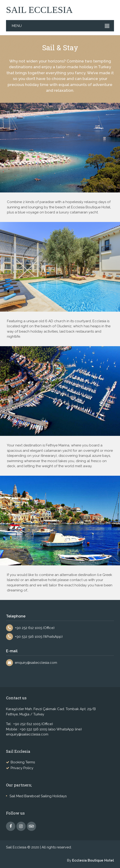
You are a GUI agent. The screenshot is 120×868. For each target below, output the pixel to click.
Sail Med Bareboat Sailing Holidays (38, 796)
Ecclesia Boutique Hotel (93, 860)
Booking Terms (23, 762)
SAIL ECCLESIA (39, 10)
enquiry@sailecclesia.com (36, 663)
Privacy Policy (22, 768)
